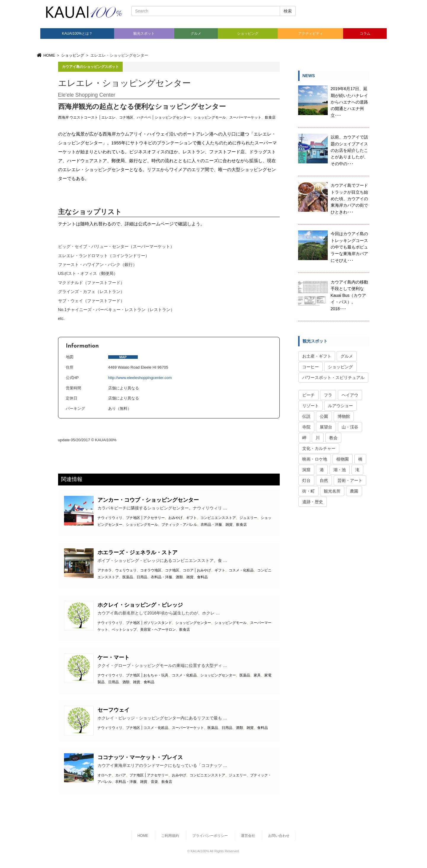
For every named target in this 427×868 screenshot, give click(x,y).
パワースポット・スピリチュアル (333, 378)
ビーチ (308, 395)
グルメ (196, 34)
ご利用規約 (170, 836)
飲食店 (270, 117)
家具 (257, 675)
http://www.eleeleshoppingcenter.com (140, 378)
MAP (123, 357)
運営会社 (248, 836)
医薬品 (128, 577)
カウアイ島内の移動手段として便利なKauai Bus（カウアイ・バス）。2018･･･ (349, 295)
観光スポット (144, 34)
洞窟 (306, 470)
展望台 (326, 427)
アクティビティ (311, 34)
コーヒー (311, 367)
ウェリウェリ (126, 570)
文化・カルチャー (319, 448)
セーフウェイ (113, 710)
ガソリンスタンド (158, 623)
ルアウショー (340, 406)
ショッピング (248, 34)
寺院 (306, 427)
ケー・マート (113, 657)
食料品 (202, 577)
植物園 (343, 459)
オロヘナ (105, 775)
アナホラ (105, 570)
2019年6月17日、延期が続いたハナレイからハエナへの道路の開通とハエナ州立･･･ (349, 102)
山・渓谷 (350, 427)
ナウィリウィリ (110, 518)
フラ (328, 395)
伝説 (306, 416)
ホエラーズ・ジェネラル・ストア (137, 552)
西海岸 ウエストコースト (78, 117)
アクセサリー (154, 518)
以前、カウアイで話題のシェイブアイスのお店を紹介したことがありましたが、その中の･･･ (349, 150)
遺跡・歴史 (313, 502)
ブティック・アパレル (179, 525)
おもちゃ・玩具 (156, 675)
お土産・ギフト (317, 356)
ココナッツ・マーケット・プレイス (140, 757)
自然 (324, 480)
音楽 (154, 782)
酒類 (179, 577)
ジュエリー (248, 518)
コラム (365, 34)
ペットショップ (124, 630)
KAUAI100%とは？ (77, 34)
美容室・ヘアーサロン (158, 630)
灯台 (306, 480)
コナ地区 (126, 117)
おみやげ (175, 518)
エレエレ (108, 117)
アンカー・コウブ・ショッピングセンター (148, 500)
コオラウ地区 (151, 570)
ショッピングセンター (172, 117)
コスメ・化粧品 (241, 570)
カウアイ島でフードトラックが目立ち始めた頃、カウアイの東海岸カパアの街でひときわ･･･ (349, 199)
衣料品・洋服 (211, 525)
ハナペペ (144, 117)
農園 (354, 491)
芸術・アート (350, 480)
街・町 (308, 491)
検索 (288, 11)
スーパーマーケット (245, 117)
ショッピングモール (210, 117)
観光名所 (332, 491)
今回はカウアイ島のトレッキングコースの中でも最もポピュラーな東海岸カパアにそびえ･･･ (349, 247)
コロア (188, 570)
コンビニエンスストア (218, 518)
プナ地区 (133, 518)
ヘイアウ (350, 395)
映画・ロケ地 (315, 459)
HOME (45, 55)
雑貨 (229, 525)
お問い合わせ (279, 836)
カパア (121, 775)
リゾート (311, 406)
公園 (324, 416)
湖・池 (340, 470)
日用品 (142, 577)
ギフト (191, 518)
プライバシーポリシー (210, 836)
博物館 (344, 416)
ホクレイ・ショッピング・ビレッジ (140, 605)
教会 (333, 438)
